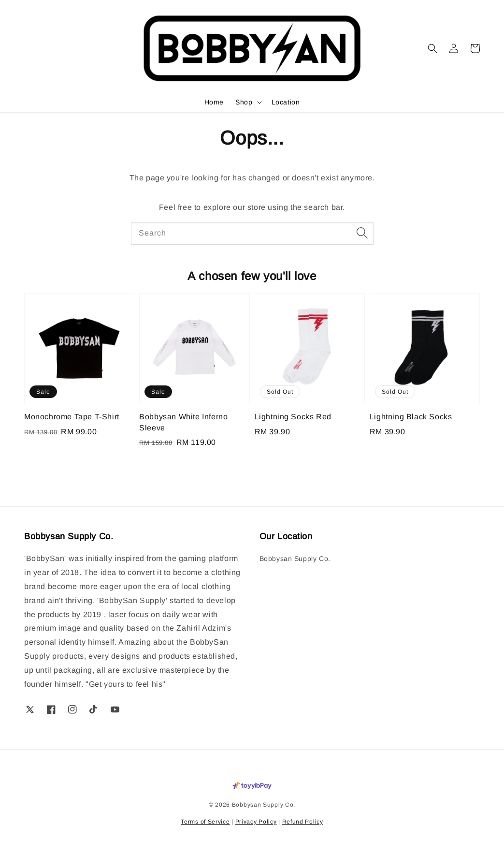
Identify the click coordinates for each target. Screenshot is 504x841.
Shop (244, 102)
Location (286, 102)
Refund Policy (303, 822)
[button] (432, 48)
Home (214, 102)
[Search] (362, 233)
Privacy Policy (256, 822)
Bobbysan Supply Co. (295, 559)
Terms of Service (205, 822)
